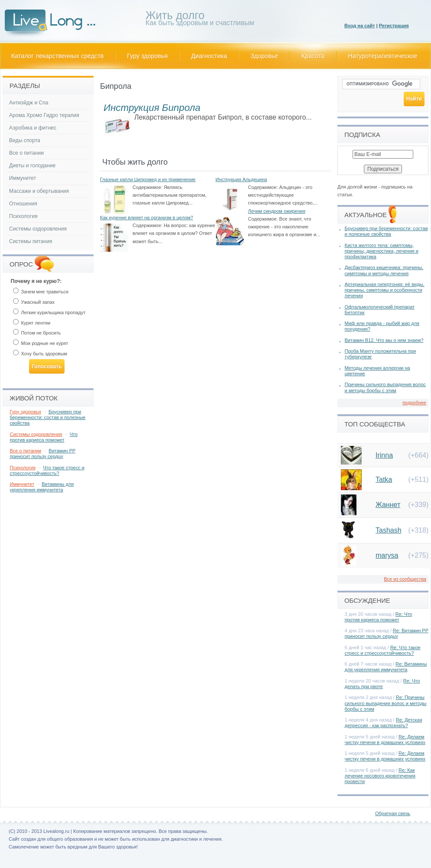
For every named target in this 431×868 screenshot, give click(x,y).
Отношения (23, 204)
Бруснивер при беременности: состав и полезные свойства (48, 417)
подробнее (414, 403)
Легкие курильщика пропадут (49, 312)
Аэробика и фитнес (33, 128)
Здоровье (264, 56)
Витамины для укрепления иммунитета (42, 487)
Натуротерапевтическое (383, 56)
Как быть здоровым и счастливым (200, 20)
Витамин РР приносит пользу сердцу (43, 454)
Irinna (384, 455)
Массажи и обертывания (39, 191)
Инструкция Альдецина (241, 179)
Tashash (389, 530)
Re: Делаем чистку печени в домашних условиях (385, 740)
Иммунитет (23, 178)
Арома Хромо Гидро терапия (44, 115)
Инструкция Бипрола (152, 108)
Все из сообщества (405, 579)
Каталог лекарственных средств (57, 56)
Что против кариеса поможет (44, 437)
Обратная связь (393, 813)
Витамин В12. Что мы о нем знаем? (384, 340)
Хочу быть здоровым (40, 354)
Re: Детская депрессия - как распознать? (384, 723)
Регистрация (394, 26)
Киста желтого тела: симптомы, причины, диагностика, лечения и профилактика (382, 251)
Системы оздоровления (38, 229)
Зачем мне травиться (41, 292)
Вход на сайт (360, 26)
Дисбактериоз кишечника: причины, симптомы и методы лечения (384, 270)
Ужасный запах (34, 302)
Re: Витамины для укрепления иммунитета (386, 667)
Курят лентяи (32, 323)
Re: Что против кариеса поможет (379, 617)
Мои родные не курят (41, 343)
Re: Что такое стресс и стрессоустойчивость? (383, 650)
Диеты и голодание (32, 166)
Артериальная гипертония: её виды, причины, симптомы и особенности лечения (385, 290)
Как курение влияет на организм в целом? (147, 218)
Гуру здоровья (147, 56)
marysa (387, 555)
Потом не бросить (37, 333)
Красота (313, 56)
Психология (23, 216)
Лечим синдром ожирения (277, 211)
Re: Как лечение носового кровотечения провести (380, 776)
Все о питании (26, 153)
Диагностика (209, 56)
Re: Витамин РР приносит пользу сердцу (387, 633)
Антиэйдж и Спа (29, 103)
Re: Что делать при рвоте (382, 684)
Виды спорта (25, 140)
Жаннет (388, 505)
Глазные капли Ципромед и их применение (148, 179)
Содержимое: (147, 187)
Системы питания (31, 241)
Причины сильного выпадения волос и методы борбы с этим (385, 387)
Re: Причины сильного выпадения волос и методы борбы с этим (386, 703)
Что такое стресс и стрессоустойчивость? (47, 470)
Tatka (384, 480)
